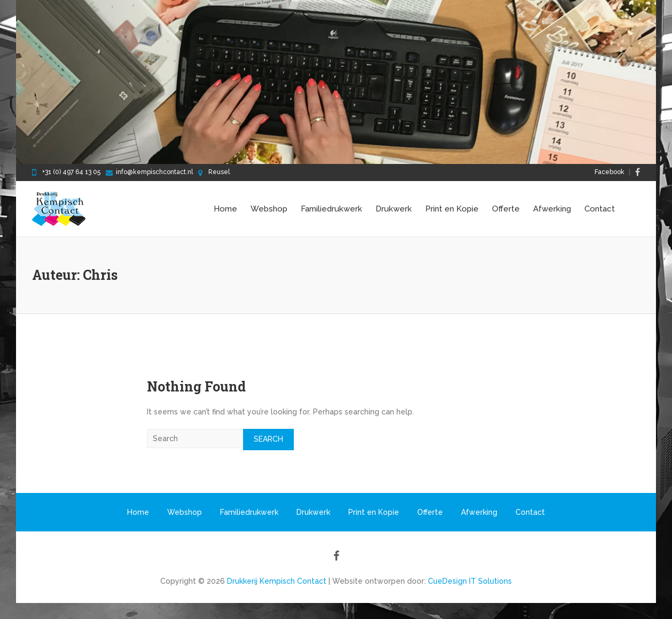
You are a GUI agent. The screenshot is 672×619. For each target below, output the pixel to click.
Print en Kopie (452, 209)
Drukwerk (394, 209)
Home (225, 209)
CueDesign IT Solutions (470, 581)
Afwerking (552, 209)
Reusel (219, 172)
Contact (600, 209)
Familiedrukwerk (331, 209)
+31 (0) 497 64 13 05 (71, 172)
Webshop (269, 209)
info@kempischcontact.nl (154, 172)
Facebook (610, 172)
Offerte (506, 209)
